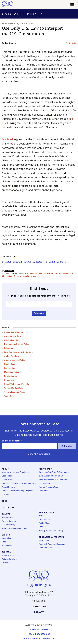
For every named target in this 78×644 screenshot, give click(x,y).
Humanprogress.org (39, 634)
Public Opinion (11, 376)
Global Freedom (11, 356)
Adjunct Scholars (9, 559)
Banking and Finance (14, 332)
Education (9, 348)
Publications (46, 512)
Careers (5, 495)
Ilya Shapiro (10, 43)
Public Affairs (8, 480)
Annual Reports (9, 487)
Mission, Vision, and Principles (15, 472)
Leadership (7, 476)
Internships (44, 540)
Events (6, 535)
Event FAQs (7, 546)
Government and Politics (15, 360)
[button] (39, 14)
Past (4, 542)
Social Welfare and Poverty (17, 384)
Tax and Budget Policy (14, 388)
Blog (5, 501)
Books (42, 516)
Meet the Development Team (15, 528)
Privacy (39, 612)
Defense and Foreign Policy (17, 344)
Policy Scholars (9, 555)
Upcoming (6, 538)
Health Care (10, 364)
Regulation (9, 380)
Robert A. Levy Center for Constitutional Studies (44, 262)
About (5, 469)
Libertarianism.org (39, 630)
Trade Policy (10, 396)
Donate (6, 514)
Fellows (5, 563)
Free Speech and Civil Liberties (18, 352)
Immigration (10, 368)
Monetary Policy (12, 372)
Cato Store (8, 508)
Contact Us (39, 607)
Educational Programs (52, 537)
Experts (6, 552)
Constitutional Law (13, 336)
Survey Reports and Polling (51, 531)
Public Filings (45, 523)
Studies (42, 527)
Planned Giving (8, 525)
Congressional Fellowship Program (17, 491)
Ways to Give (8, 517)
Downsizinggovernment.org (39, 639)
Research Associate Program (52, 544)
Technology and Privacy (15, 392)
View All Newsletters (39, 454)
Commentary (45, 519)
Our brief (7, 139)
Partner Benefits (9, 521)
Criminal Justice (12, 340)
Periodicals (45, 469)
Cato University (46, 548)
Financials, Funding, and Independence (19, 484)
